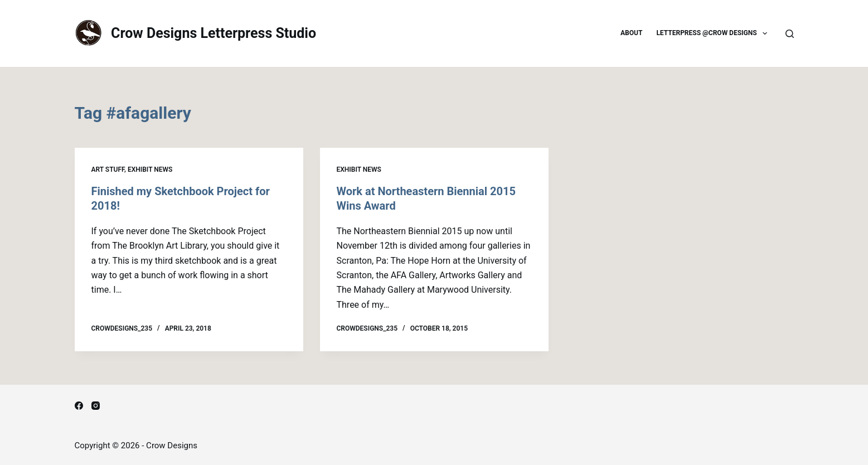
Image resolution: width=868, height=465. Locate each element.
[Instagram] (96, 406)
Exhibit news (150, 169)
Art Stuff (108, 169)
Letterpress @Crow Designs (714, 33)
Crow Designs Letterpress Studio (214, 33)
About (631, 33)
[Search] (790, 34)
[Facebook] (79, 406)
